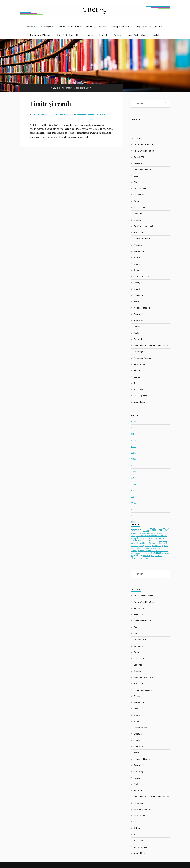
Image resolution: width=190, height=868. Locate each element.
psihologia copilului (150, 533)
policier (164, 538)
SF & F (137, 370)
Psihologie (46, 27)
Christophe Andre (151, 548)
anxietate (133, 543)
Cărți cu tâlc (139, 182)
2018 (133, 472)
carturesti (147, 556)
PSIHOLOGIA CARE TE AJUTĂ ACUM (75, 27)
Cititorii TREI (72, 35)
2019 (133, 465)
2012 (133, 509)
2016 (133, 484)
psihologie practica (145, 551)
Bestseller (88, 35)
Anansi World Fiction (136, 35)
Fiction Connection (143, 239)
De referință (139, 207)
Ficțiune (29, 27)
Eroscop (138, 220)
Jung (164, 533)
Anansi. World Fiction (144, 151)
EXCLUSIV (139, 232)
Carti (136, 176)
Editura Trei (160, 530)
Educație (102, 27)
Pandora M (139, 314)
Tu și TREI (103, 35)
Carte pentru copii (120, 27)
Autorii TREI (159, 27)
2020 (133, 459)
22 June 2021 (62, 114)
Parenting (81, 114)
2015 (133, 490)
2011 (133, 516)
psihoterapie (163, 543)
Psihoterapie (140, 364)
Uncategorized (141, 396)
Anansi (166, 546)
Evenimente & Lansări (41, 35)
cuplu (132, 553)
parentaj (141, 546)
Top (59, 35)
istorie (133, 536)
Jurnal (137, 270)
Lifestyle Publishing (150, 543)
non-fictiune (134, 546)
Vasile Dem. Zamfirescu (143, 536)
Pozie (136, 333)
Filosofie (138, 245)
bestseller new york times (159, 536)
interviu (159, 533)
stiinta (137, 553)
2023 (133, 440)
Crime (137, 201)
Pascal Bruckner (157, 546)
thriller (139, 543)
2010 (133, 522)
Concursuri (139, 195)
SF (163, 546)
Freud (141, 533)
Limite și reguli (50, 104)
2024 (133, 434)
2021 (133, 453)
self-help (142, 553)
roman (136, 530)
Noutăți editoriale (142, 308)
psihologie (148, 546)
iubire (161, 541)
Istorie (137, 257)
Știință (137, 377)
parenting (135, 533)
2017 (133, 478)
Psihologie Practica (99, 114)
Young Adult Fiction (157, 556)
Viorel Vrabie (40, 114)
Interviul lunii (140, 251)
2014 (133, 497)
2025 (133, 428)
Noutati (117, 35)
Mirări (137, 301)
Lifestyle (156, 35)
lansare (142, 548)
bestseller (153, 552)
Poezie (137, 327)
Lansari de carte (141, 276)
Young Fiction (141, 27)
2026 (133, 421)
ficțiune (138, 555)
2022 (133, 446)
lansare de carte (143, 558)
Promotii (138, 339)
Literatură (138, 295)
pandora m (134, 548)
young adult (146, 531)
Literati (137, 289)
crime (165, 541)
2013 (133, 503)
